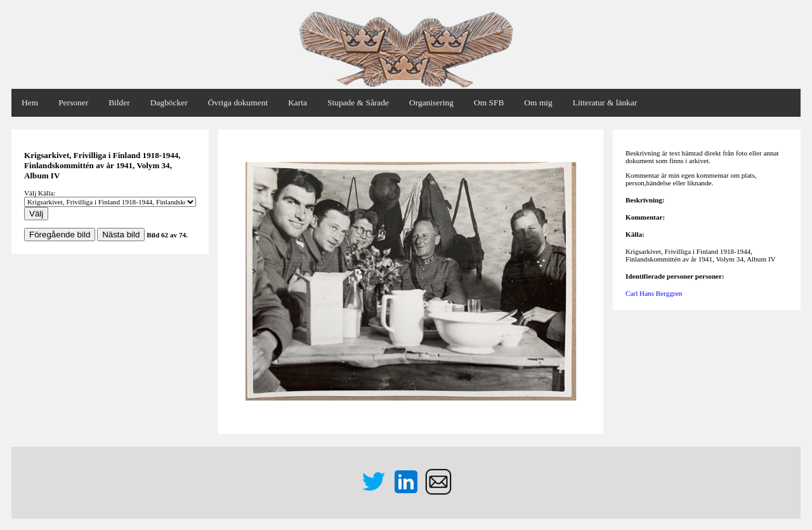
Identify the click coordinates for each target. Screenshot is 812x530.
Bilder (119, 103)
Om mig (538, 103)
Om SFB (489, 103)
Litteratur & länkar (605, 103)
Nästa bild (121, 235)
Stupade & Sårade (358, 103)
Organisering (431, 103)
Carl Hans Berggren (654, 293)
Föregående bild (60, 235)
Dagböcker (169, 103)
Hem (30, 103)
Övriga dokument (238, 103)
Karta (298, 103)
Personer (73, 103)
